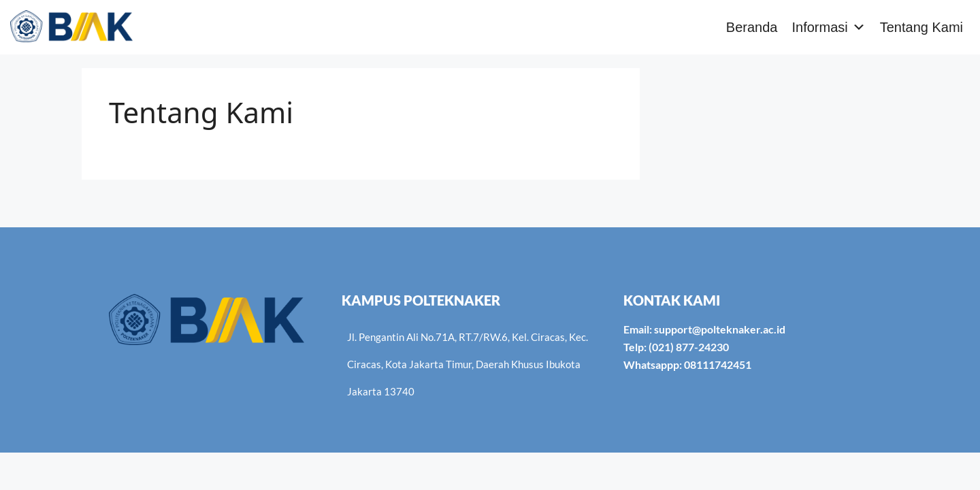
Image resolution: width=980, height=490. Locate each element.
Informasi (828, 27)
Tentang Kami (921, 27)
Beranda (752, 27)
